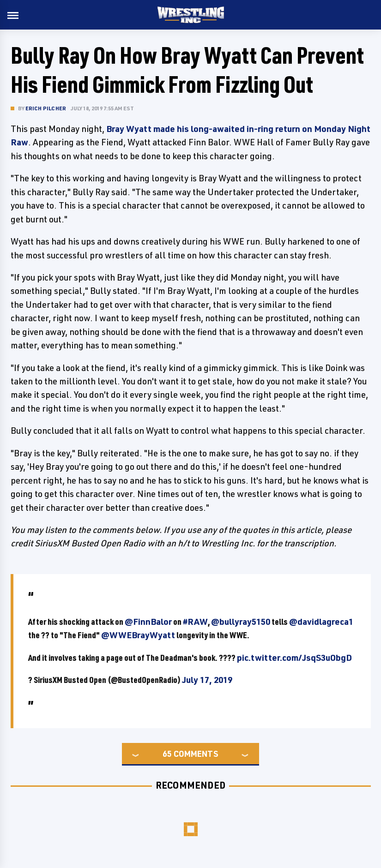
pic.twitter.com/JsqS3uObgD (294, 658)
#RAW (195, 622)
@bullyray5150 (241, 622)
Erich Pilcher (46, 108)
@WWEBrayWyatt (138, 635)
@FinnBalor (148, 622)
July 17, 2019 (207, 680)
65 (167, 754)
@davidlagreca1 (321, 622)
